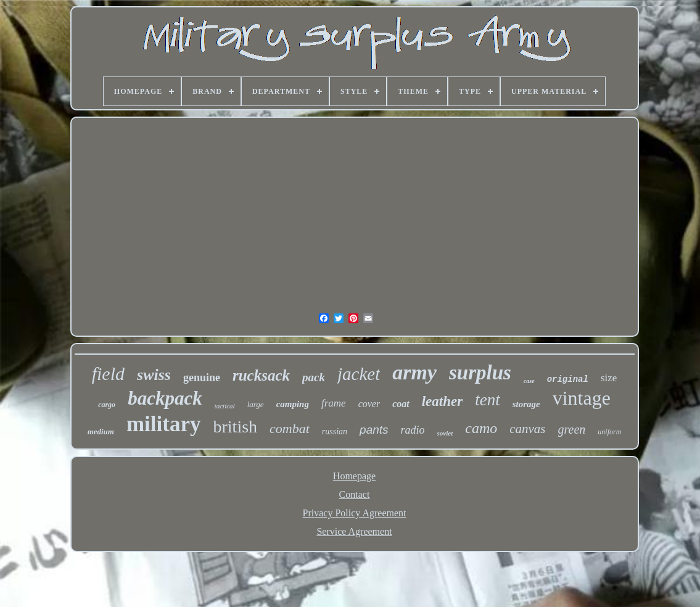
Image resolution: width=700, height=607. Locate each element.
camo (481, 428)
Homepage (354, 476)
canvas (527, 429)
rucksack (261, 375)
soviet (445, 433)
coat (401, 404)
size (609, 378)
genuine (202, 378)
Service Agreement (354, 531)
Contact (355, 494)
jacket (359, 374)
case (529, 381)
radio (413, 430)
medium (101, 432)
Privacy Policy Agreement (355, 513)
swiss (154, 375)
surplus (480, 373)
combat (290, 428)
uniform (609, 432)
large (256, 404)
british (236, 427)
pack (314, 377)
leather (442, 401)
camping (293, 404)
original (568, 379)
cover (369, 404)
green (572, 429)
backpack (165, 398)
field (108, 374)
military (164, 424)
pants (374, 430)
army (414, 372)
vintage (582, 398)
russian (335, 432)
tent (488, 400)
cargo (107, 405)
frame (334, 403)
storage (526, 404)
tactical (225, 406)
